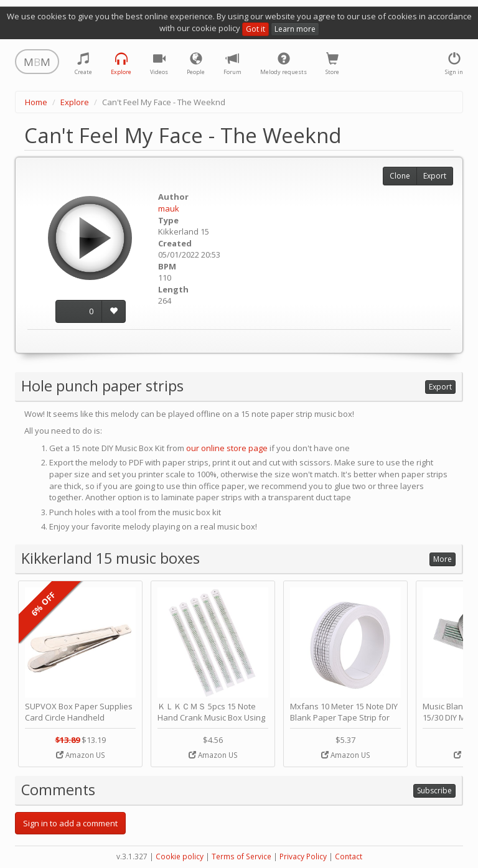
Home (36, 102)
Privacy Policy (303, 856)
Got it (255, 29)
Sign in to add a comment (70, 823)
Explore (75, 102)
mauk (169, 208)
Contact (349, 856)
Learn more (295, 29)
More (443, 559)
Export (435, 176)
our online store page (227, 448)
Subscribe (434, 791)
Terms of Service (241, 856)
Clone (400, 176)
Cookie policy (180, 856)
